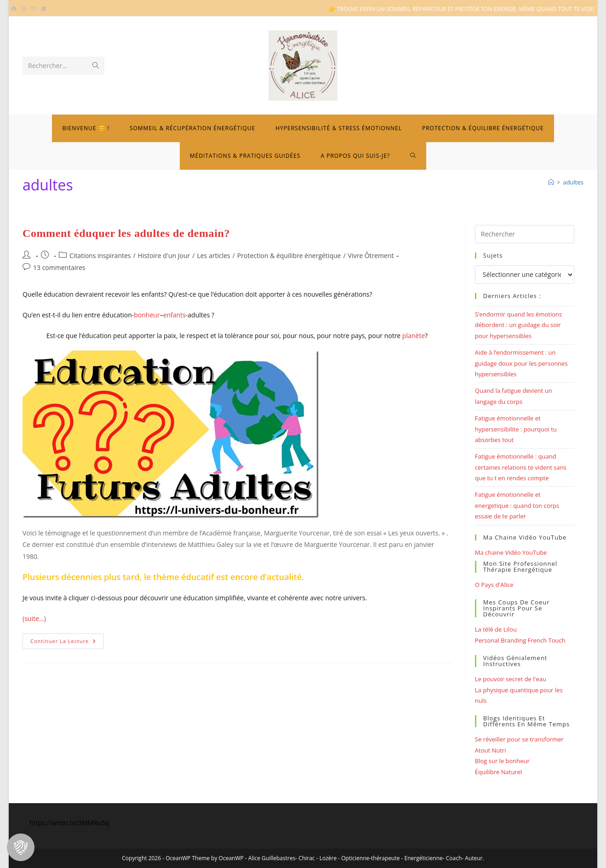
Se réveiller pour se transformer (519, 739)
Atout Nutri (491, 750)
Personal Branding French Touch (520, 640)
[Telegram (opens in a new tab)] (44, 9)
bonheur (147, 315)
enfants (174, 315)
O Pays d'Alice (494, 585)
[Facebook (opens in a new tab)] (15, 9)
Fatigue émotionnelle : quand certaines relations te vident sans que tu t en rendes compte (521, 467)
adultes (573, 182)
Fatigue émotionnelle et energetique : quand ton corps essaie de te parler (517, 505)
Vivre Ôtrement (371, 256)
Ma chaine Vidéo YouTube (511, 552)
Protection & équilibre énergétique (289, 256)
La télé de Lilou (496, 629)
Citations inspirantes (100, 256)
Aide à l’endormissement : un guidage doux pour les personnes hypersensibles (521, 363)
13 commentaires (59, 267)
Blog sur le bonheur (502, 761)
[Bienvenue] (551, 182)
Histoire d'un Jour (164, 256)
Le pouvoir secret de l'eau (511, 679)
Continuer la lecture (67, 643)
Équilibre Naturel (498, 772)
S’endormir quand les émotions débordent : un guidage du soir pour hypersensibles (518, 325)
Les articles (213, 256)
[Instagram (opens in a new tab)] (24, 9)
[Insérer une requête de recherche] (525, 234)
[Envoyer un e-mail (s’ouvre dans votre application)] (34, 9)
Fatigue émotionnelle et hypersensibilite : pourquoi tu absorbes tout (516, 429)
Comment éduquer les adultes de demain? (126, 233)
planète (414, 336)
